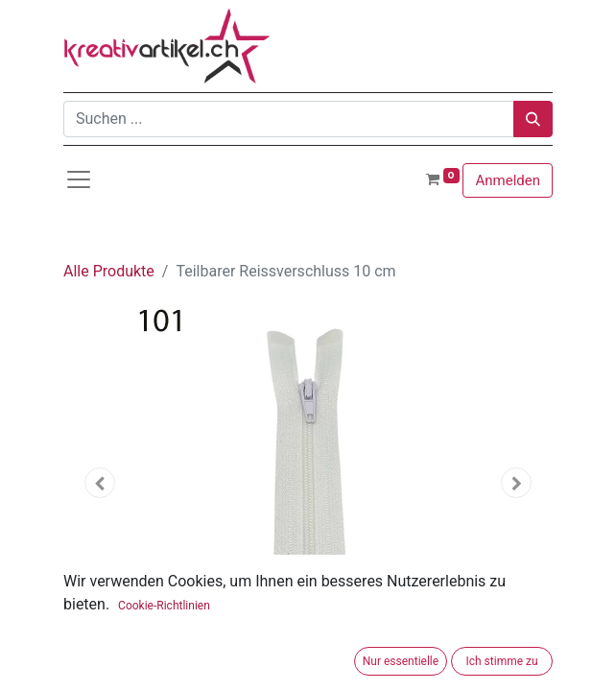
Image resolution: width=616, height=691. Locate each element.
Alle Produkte (109, 271)
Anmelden (508, 180)
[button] (100, 483)
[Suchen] (533, 119)
